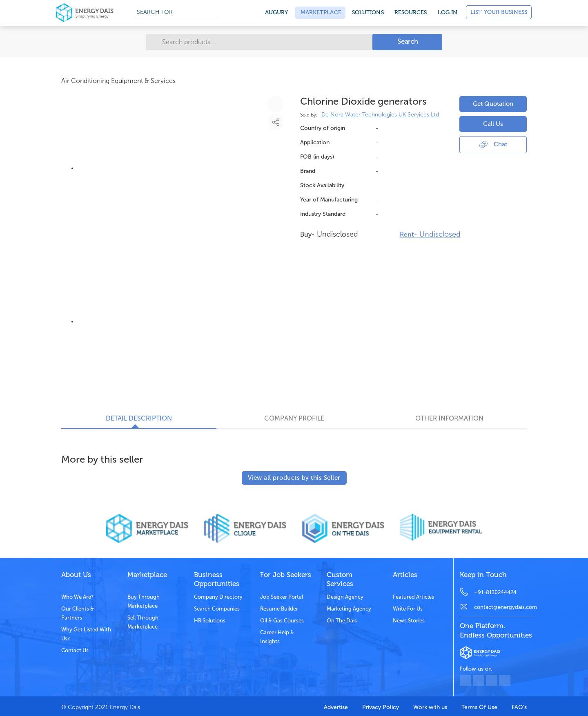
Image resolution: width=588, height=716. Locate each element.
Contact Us (75, 650)
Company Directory (218, 597)
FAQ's (519, 707)
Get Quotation (493, 104)
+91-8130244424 (495, 592)
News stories (409, 621)
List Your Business (499, 12)
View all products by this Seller (294, 478)
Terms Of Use (479, 707)
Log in (448, 12)
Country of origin (323, 128)
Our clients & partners (78, 613)
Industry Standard (323, 214)
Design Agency (345, 597)
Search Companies (217, 609)
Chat (493, 144)
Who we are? (77, 597)
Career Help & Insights (277, 637)
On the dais (342, 621)
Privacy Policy (381, 707)
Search (408, 41)
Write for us (408, 609)
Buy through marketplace (144, 601)
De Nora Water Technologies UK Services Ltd (380, 115)
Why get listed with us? (86, 634)
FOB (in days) (317, 157)
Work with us (430, 707)
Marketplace (320, 12)
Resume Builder (279, 609)
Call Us (493, 124)
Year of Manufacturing (329, 200)
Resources (411, 12)
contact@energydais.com (503, 607)
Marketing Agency (349, 609)
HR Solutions (210, 621)
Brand (308, 171)
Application (315, 142)
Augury (277, 12)
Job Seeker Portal (282, 597)
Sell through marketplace (143, 622)
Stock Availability (322, 185)
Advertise (336, 707)
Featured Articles (413, 597)
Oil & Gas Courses (282, 621)
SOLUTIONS (368, 12)
